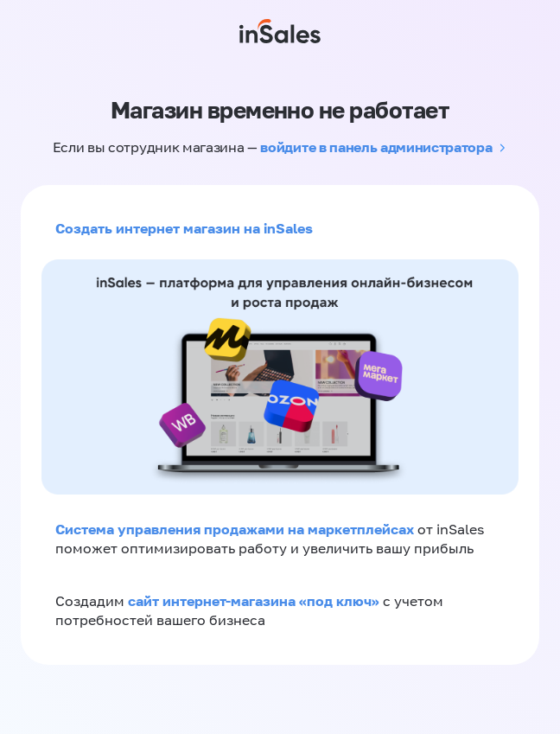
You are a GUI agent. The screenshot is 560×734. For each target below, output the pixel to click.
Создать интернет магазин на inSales (184, 228)
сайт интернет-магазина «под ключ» (255, 601)
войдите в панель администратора (376, 147)
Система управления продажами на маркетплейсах (236, 529)
